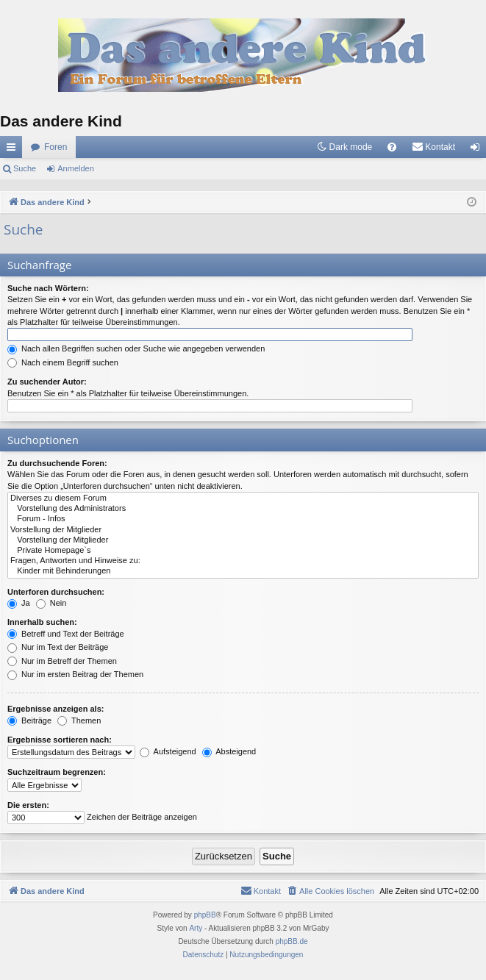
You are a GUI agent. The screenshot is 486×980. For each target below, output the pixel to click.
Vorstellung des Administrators (243, 509)
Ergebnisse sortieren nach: (60, 740)
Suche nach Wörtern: (48, 288)
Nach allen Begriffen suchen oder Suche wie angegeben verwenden (136, 348)
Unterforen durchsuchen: (56, 592)
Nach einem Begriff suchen (63, 362)
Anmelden (76, 168)
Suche (25, 168)
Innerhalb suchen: (42, 622)
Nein (51, 603)
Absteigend (229, 751)
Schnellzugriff (14, 150)
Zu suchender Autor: (47, 382)
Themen (79, 720)
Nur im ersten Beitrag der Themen (75, 674)
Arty (196, 928)
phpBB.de (292, 941)
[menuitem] (392, 147)
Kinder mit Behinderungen (243, 571)
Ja (19, 603)
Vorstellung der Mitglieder (243, 530)
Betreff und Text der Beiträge (66, 634)
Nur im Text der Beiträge (58, 647)
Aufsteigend (168, 751)
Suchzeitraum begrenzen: (57, 772)
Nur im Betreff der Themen (62, 661)
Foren (56, 147)
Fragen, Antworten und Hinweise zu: (243, 561)
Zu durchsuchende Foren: (57, 463)
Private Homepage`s (243, 551)
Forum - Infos (243, 519)
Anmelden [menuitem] (478, 150)
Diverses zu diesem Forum (243, 498)
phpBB (205, 915)
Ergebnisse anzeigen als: (56, 709)
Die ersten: (28, 805)
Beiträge (29, 720)
